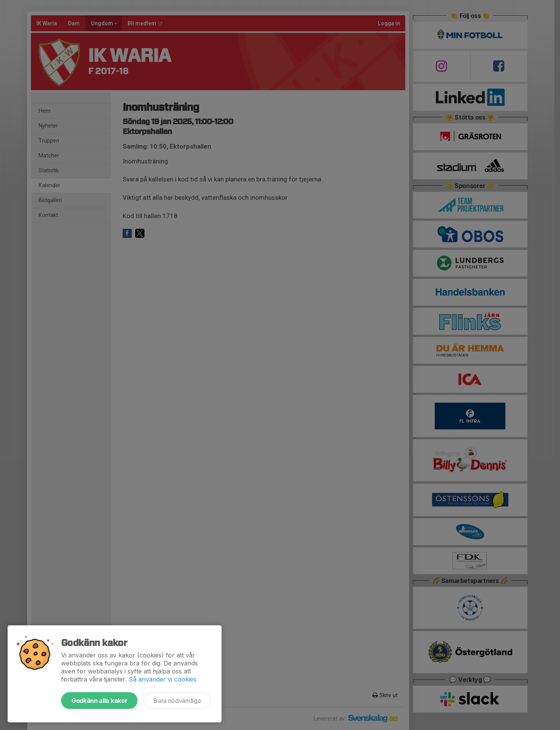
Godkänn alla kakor (99, 701)
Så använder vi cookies (163, 679)
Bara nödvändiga (177, 701)
